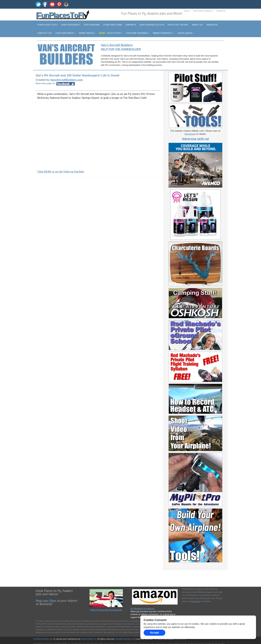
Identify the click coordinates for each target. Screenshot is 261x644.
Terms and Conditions (203, 11)
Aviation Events (71, 25)
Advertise (212, 25)
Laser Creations (113, 25)
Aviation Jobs (92, 25)
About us (197, 25)
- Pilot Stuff (111, 33)
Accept (154, 633)
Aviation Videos (65, 33)
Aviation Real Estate (152, 25)
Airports (131, 25)
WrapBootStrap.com (125, 639)
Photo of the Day (178, 25)
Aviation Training (138, 33)
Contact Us (221, 11)
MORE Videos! (87, 33)
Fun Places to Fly (48, 25)
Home (187, 11)
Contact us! (45, 33)
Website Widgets (163, 33)
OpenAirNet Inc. (89, 639)
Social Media (186, 33)
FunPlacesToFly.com (43, 639)
